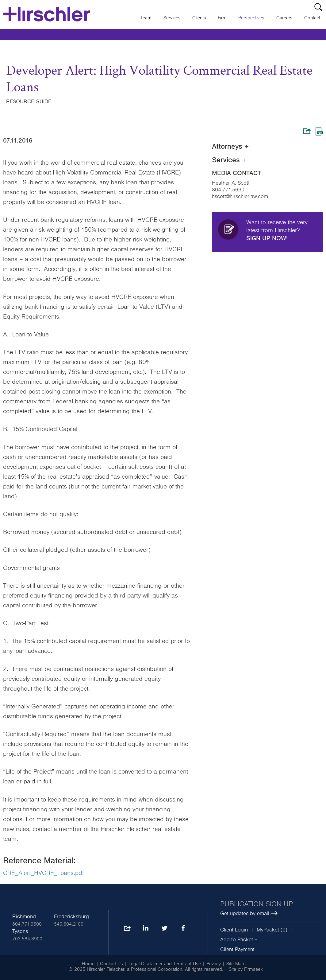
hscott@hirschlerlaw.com (240, 197)
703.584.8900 (27, 939)
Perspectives (251, 18)
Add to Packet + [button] (239, 940)
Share (307, 131)
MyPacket (268, 930)
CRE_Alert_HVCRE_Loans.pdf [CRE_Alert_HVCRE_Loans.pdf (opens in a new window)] (43, 873)
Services (172, 18)
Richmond (24, 917)
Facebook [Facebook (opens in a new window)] (183, 929)
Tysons (20, 931)
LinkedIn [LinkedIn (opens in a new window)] (146, 929)
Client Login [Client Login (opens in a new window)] (234, 930)
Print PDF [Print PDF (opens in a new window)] (319, 131)
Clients (199, 18)
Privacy (214, 964)
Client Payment (237, 950)
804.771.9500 (27, 924)
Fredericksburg (71, 917)
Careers (284, 18)
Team (146, 18)
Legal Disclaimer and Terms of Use (165, 964)
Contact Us (111, 964)
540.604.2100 (69, 924)
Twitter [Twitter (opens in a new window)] (164, 929)
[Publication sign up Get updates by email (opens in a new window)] (270, 909)
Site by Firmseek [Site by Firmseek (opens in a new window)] (246, 969)
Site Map (235, 964)
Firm (222, 18)
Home (88, 964)
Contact (312, 18)
